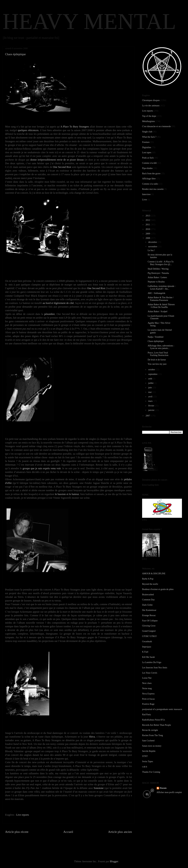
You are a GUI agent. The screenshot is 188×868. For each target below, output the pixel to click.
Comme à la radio (150, 184)
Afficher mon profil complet (169, 792)
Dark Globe (147, 605)
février (151, 406)
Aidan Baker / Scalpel (157, 311)
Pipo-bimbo (147, 168)
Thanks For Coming (151, 772)
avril (150, 397)
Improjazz (147, 647)
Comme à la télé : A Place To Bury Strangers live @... (161, 263)
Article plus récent (17, 832)
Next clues (147, 683)
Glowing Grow (149, 626)
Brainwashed (148, 595)
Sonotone (99, 788)
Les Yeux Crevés (150, 673)
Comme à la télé (149, 163)
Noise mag (147, 688)
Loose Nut (147, 678)
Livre (145, 200)
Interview (146, 194)
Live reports (23, 815)
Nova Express (148, 694)
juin (150, 388)
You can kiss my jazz (157, 364)
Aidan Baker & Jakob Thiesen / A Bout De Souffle (161, 306)
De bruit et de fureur (157, 360)
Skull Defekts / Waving (158, 269)
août (150, 379)
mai (150, 392)
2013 (148, 216)
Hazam (163, 788)
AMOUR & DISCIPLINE (154, 574)
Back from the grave (151, 174)
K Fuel (145, 652)
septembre (153, 374)
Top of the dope (149, 116)
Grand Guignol (149, 631)
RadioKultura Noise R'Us (154, 720)
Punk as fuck (148, 158)
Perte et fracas (148, 699)
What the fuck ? (149, 137)
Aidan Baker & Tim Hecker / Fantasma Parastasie (161, 299)
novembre (153, 247)
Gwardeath (147, 641)
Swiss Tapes (148, 761)
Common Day (148, 600)
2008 (148, 238)
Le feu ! (151, 250)
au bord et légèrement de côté (58, 303)
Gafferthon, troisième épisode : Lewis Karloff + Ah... (162, 288)
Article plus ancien (120, 832)
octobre (152, 370)
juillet (151, 383)
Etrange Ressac (149, 615)
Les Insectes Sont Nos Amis (155, 668)
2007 (148, 416)
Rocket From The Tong (152, 735)
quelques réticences (28, 130)
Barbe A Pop (148, 579)
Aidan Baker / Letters (157, 277)
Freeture (146, 142)
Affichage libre (149, 179)
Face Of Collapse (150, 621)
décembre (153, 242)
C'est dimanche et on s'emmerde (156, 126)
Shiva (92, 737)
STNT (145, 756)
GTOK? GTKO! (149, 636)
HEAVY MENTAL (89, 21)
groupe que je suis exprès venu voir (42, 468)
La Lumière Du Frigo (152, 662)
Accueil (68, 832)
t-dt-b (145, 767)
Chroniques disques (151, 100)
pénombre (50, 314)
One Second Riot (62, 167)
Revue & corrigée (150, 730)
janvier (152, 410)
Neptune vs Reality (156, 282)
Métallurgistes (148, 121)
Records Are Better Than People (157, 725)
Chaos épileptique (156, 341)
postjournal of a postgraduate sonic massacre (162, 709)
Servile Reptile (149, 751)
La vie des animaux (151, 106)
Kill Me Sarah (148, 657)
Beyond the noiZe (150, 584)
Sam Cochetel (148, 741)
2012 (148, 220)
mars (151, 401)
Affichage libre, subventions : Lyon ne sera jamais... (161, 347)
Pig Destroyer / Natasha (158, 273)
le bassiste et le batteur (67, 494)
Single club (147, 132)
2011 (148, 225)
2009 (148, 234)
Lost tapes (147, 153)
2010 (148, 229)
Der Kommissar (149, 610)
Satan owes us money (152, 746)
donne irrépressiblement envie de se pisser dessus (57, 160)
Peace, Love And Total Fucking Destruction (158, 354)
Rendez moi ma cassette (153, 189)
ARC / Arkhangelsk (156, 293)
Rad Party (147, 715)
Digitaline (147, 147)
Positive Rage (148, 704)
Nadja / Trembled (155, 337)
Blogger (114, 861)
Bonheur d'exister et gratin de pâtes (158, 589)
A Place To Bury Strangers (75, 127)
